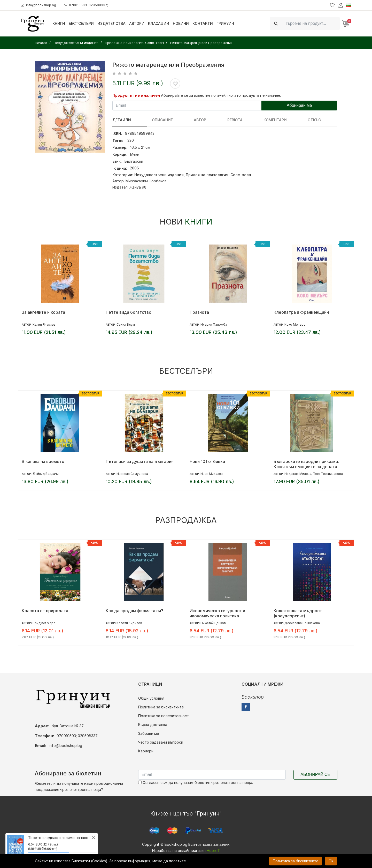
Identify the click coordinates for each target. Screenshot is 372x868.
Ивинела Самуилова (132, 474)
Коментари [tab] (230, 120)
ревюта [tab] (201, 120)
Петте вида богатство (129, 312)
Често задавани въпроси (161, 742)
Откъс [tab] (258, 120)
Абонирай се (315, 775)
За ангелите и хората (43, 312)
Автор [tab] (178, 120)
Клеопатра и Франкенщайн (301, 312)
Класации (159, 23)
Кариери (146, 751)
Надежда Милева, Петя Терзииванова (314, 474)
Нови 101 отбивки (207, 461)
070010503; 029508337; (91, 5)
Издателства (111, 23)
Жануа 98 (138, 187)
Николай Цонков (213, 623)
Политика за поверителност (164, 716)
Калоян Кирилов (129, 623)
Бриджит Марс (44, 623)
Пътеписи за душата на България (140, 461)
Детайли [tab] (122, 120)
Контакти (203, 23)
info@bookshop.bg (40, 5)
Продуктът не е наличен (136, 95)
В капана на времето (43, 461)
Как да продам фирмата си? (134, 611)
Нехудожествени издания (159, 175)
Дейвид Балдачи (46, 474)
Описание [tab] (151, 120)
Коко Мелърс (295, 324)
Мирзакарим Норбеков (146, 181)
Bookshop (253, 697)
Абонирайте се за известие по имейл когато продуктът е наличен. (221, 95)
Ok (331, 861)
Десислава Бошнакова (302, 623)
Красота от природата (45, 611)
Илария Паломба (214, 324)
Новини (181, 23)
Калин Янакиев (44, 324)
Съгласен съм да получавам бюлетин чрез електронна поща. (196, 783)
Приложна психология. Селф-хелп (218, 175)
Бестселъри (81, 23)
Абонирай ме (299, 105)
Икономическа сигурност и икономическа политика (217, 613)
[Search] (311, 23)
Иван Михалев (212, 474)
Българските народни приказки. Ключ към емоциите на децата (306, 464)
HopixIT (213, 851)
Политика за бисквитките (161, 707)
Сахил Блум (126, 324)
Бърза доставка (153, 725)
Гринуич (225, 23)
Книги (59, 23)
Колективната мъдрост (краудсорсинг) (298, 613)
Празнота (199, 312)
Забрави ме (149, 733)
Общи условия (151, 698)
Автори (137, 23)
